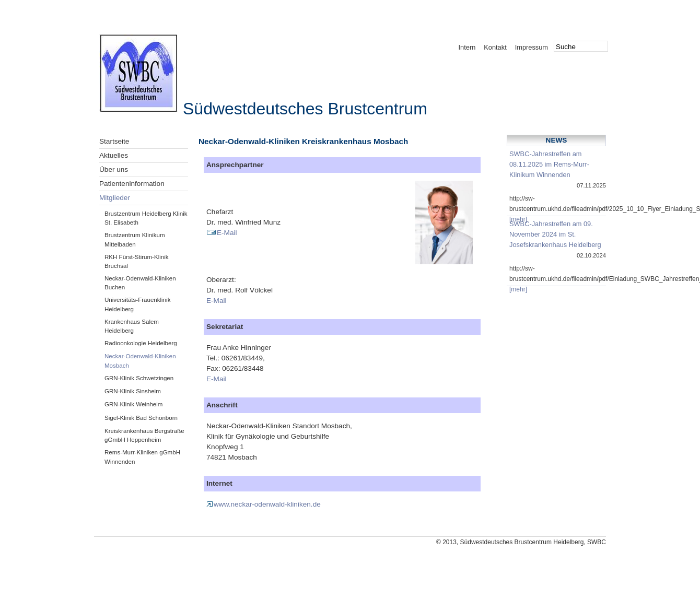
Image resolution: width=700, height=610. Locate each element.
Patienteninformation (132, 184)
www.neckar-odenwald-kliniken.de (264, 504)
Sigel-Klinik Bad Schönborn (141, 418)
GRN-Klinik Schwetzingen (139, 378)
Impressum (532, 47)
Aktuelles (114, 155)
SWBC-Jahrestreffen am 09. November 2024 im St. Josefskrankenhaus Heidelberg (555, 234)
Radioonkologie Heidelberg (141, 343)
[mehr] (518, 219)
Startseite (114, 141)
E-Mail (222, 233)
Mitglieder (115, 198)
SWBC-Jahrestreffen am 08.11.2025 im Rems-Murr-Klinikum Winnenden (549, 164)
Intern (467, 47)
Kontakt (495, 47)
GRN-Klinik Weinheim (133, 404)
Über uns (114, 169)
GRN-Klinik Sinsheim (133, 391)
